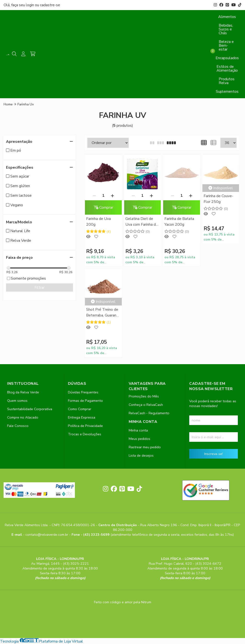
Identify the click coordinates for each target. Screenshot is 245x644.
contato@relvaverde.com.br (47, 535)
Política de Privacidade (85, 426)
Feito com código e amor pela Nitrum (123, 602)
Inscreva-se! (214, 454)
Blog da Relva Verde (23, 392)
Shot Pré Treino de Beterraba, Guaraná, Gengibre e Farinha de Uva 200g (103, 313)
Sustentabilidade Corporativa (30, 409)
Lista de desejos (141, 455)
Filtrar (39, 287)
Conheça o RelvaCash (146, 405)
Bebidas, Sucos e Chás (226, 29)
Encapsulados (227, 58)
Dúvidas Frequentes (83, 392)
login (30, 5)
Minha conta (138, 430)
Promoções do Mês (144, 396)
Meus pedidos (139, 439)
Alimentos (227, 17)
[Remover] (94, 195)
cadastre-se (50, 5)
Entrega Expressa (82, 417)
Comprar (103, 207)
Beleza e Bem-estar (226, 46)
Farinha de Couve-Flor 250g (218, 199)
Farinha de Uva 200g (98, 222)
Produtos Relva (227, 81)
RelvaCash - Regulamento (149, 413)
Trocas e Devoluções (85, 434)
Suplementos (227, 92)
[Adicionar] (112, 195)
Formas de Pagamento (85, 401)
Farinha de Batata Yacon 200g (179, 222)
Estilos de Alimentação (227, 69)
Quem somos (17, 401)
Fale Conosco (18, 426)
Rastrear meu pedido (145, 447)
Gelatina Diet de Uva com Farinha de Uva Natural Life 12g (142, 222)
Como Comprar (80, 409)
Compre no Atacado (23, 417)
